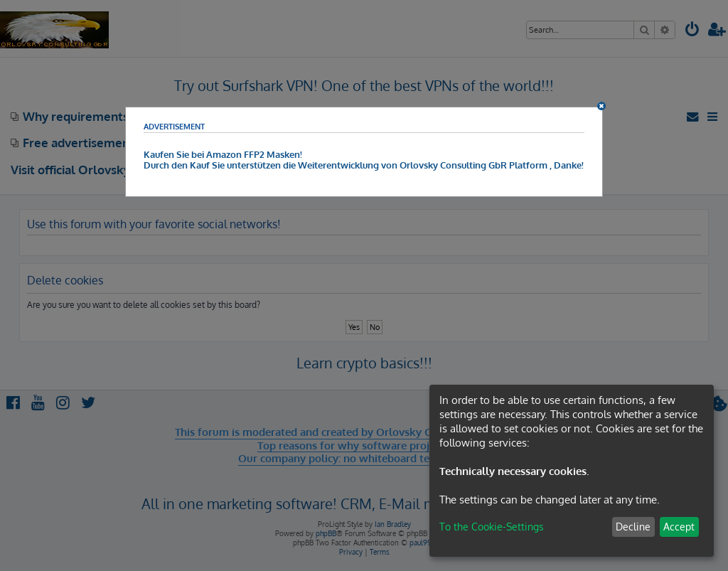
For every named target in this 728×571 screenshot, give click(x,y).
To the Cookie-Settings (492, 527)
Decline (633, 527)
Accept (679, 527)
